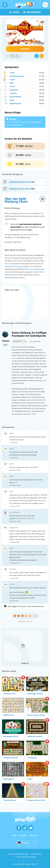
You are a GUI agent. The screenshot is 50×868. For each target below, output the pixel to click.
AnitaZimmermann (17, 76)
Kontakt (23, 835)
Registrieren (32, 12)
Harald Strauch (15, 104)
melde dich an (35, 122)
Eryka (12, 100)
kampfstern (14, 90)
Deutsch (24, 843)
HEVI (12, 83)
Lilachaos (13, 93)
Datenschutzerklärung (18, 854)
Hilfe (15, 835)
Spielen (25, 49)
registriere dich (16, 125)
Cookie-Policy (36, 854)
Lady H (12, 80)
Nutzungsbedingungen (27, 857)
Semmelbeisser (16, 97)
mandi (12, 73)
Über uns (34, 835)
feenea (12, 86)
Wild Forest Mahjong (33, 269)
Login (14, 12)
